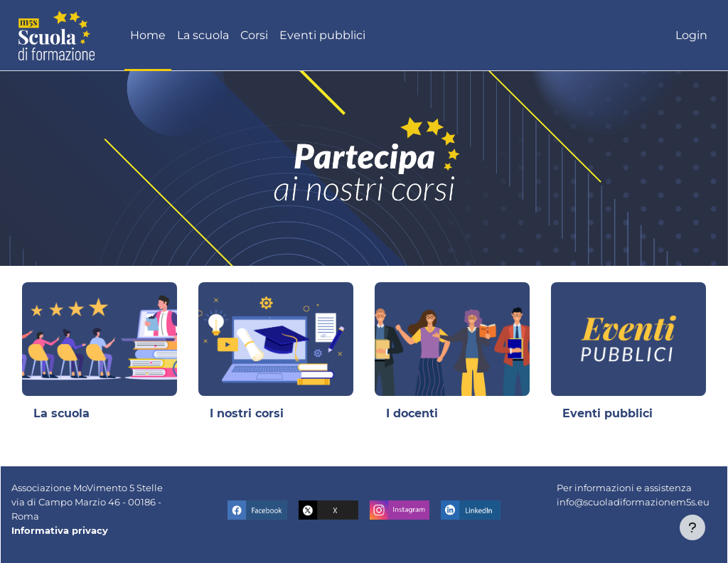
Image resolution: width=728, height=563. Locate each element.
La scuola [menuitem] (203, 35)
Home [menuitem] (148, 35)
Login (691, 35)
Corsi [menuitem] (254, 35)
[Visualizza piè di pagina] (692, 527)
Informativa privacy (60, 530)
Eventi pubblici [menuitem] (322, 35)
